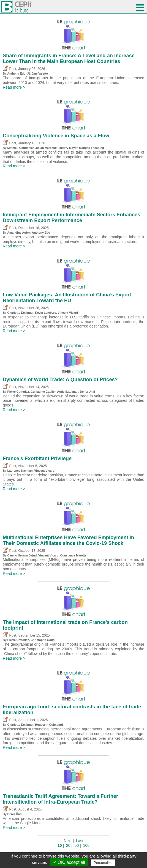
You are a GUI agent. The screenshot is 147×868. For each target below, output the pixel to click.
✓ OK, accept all (69, 862)
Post (9, 69)
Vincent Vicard (68, 313)
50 (77, 845)
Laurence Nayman (20, 471)
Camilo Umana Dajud (22, 555)
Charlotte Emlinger (21, 313)
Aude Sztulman (68, 392)
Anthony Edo (16, 73)
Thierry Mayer (68, 148)
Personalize (103, 863)
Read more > (14, 87)
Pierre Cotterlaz (18, 392)
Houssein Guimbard (49, 725)
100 (86, 845)
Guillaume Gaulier (43, 392)
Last (80, 841)
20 (68, 845)
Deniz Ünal (87, 392)
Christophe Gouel (43, 640)
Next (68, 841)
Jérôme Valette (37, 73)
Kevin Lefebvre (45, 313)
